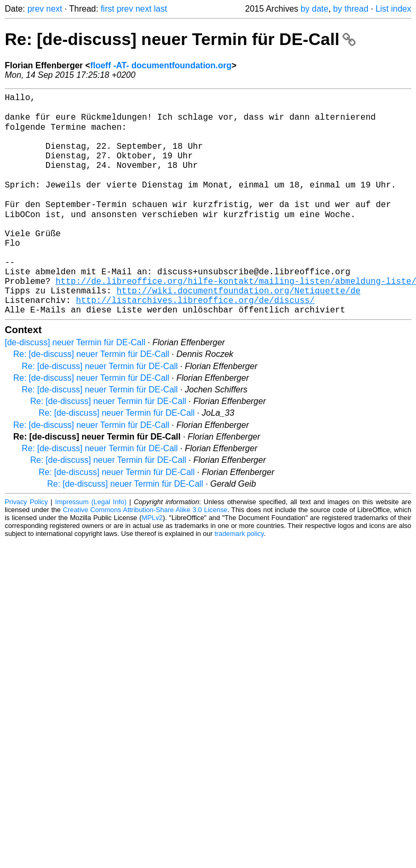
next (54, 9)
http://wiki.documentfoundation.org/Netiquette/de (238, 332)
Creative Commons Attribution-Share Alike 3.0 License (145, 556)
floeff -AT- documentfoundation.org (161, 65)
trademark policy (239, 580)
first (107, 9)
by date (314, 9)
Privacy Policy (26, 548)
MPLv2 (152, 564)
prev (36, 9)
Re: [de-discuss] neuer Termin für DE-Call (180, 39)
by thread (351, 9)
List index (393, 9)
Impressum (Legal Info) (91, 548)
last (161, 9)
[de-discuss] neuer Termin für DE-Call (75, 388)
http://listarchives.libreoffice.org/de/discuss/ (195, 344)
